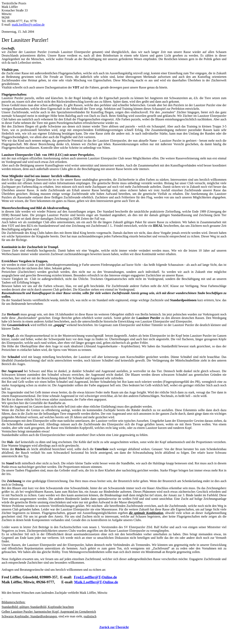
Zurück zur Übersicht (114, 627)
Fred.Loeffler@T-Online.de (95, 577)
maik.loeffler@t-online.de (28, 25)
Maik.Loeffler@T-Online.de (96, 582)
